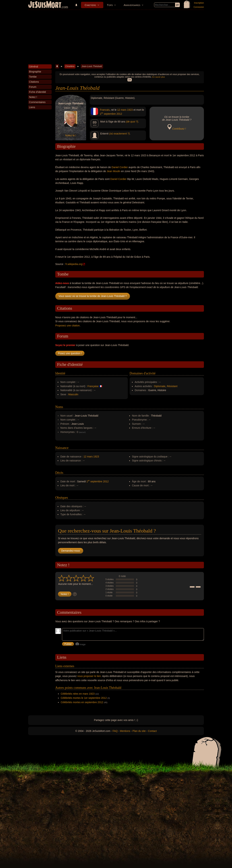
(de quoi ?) (132, 122)
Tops (110, 5)
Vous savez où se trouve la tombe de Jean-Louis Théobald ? (93, 296)
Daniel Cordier (120, 167)
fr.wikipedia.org (74, 264)
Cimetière (90, 5)
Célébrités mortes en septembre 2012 (82, 702)
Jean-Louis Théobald (92, 66)
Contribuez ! (179, 129)
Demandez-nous (71, 551)
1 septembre (108, 114)
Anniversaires (132, 5)
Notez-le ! (71, 135)
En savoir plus (159, 77)
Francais (105, 110)
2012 (119, 114)
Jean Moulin (114, 171)
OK (130, 80)
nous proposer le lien (89, 676)
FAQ (115, 731)
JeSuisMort (45, 5)
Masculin (73, 394)
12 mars (122, 110)
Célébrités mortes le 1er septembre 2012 (84, 698)
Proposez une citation (68, 325)
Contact (152, 731)
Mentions (125, 731)
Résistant (172, 386)
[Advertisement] (116, 37)
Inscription (199, 3)
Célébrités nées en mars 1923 (78, 694)
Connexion (199, 7)
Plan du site (139, 731)
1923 (130, 110)
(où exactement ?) (120, 134)
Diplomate (160, 386)
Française (93, 386)
